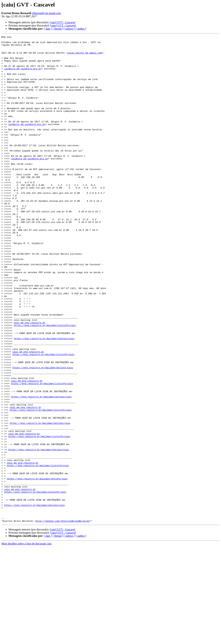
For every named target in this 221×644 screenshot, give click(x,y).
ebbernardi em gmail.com (46, 13)
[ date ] (48, 29)
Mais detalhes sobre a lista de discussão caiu (26, 641)
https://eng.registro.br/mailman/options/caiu (44, 399)
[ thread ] (58, 29)
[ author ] (81, 29)
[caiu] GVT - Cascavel (63, 22)
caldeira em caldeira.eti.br (23, 75)
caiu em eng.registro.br (30, 380)
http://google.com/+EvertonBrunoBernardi (63, 618)
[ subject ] (69, 29)
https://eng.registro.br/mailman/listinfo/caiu (45, 383)
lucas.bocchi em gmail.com (85, 56)
